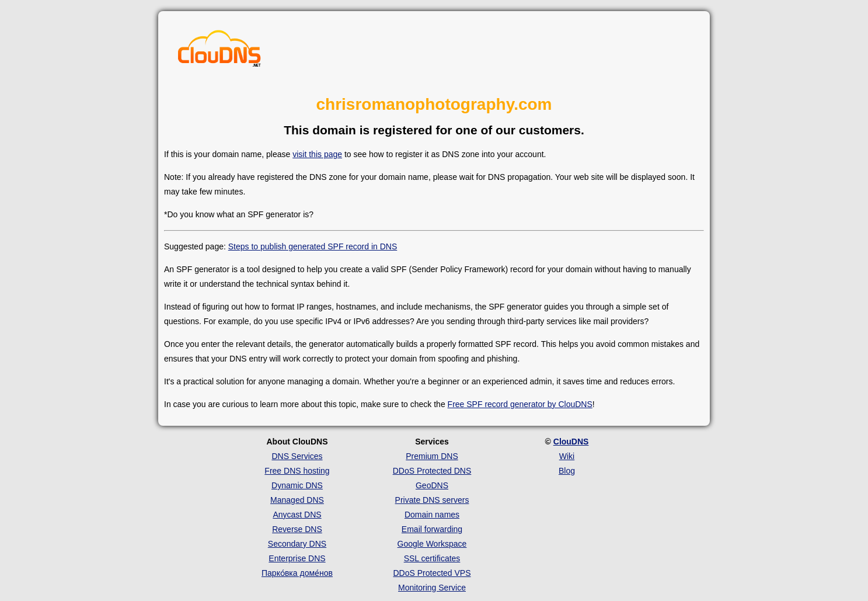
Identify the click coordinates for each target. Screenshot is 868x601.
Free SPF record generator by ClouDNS (520, 404)
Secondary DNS (297, 544)
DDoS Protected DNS (432, 471)
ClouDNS (571, 442)
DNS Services (297, 456)
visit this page (317, 154)
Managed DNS (297, 500)
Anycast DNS (297, 515)
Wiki (567, 456)
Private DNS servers (432, 500)
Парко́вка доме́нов (297, 573)
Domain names (432, 515)
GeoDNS (432, 485)
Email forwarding (432, 529)
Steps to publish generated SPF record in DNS (313, 246)
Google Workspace (432, 544)
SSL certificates (432, 558)
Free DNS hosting (297, 471)
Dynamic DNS (297, 485)
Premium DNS (432, 456)
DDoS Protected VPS (432, 573)
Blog (567, 471)
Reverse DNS (297, 529)
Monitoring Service (432, 588)
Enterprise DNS (297, 558)
